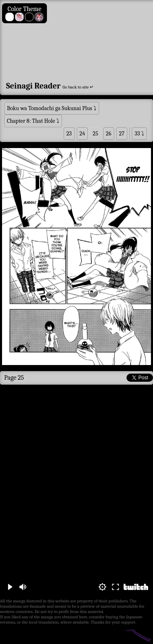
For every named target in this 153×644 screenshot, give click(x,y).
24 (82, 134)
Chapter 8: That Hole (31, 121)
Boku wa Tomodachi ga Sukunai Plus (50, 108)
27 (122, 134)
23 (69, 134)
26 (109, 134)
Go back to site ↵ (78, 87)
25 (95, 134)
